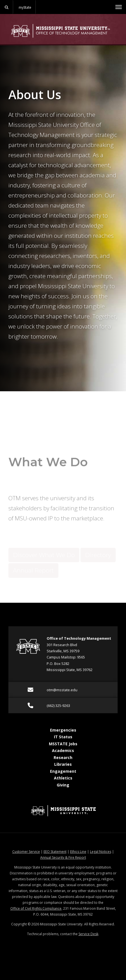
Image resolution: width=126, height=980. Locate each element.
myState (25, 7)
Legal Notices (101, 852)
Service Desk (88, 934)
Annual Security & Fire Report (63, 857)
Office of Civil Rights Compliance (36, 908)
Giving (63, 785)
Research (63, 757)
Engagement (63, 771)
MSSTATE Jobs (63, 744)
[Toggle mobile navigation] (119, 7)
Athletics (63, 778)
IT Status (63, 737)
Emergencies (63, 730)
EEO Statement (55, 852)
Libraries (63, 764)
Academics (63, 751)
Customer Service (26, 852)
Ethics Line (78, 852)
